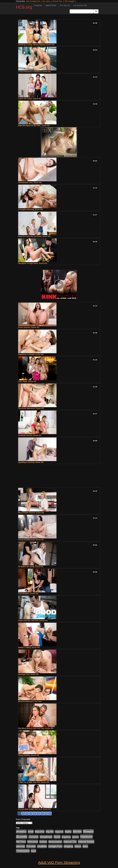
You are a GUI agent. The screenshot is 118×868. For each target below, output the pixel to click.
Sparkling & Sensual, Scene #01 (31, 462)
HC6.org (24, 7)
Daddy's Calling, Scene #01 (29, 647)
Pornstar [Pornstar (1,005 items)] (31, 846)
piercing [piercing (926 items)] (21, 846)
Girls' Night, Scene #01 (27, 381)
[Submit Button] (96, 11)
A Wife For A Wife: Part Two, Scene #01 (34, 782)
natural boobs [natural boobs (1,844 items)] (86, 842)
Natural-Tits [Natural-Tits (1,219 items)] (70, 842)
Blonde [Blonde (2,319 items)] (77, 831)
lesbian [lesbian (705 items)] (43, 842)
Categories (38, 5)
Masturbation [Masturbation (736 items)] (55, 842)
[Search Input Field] (82, 11)
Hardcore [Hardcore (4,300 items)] (86, 837)
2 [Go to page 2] (23, 813)
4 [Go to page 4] (31, 813)
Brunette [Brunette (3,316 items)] (22, 837)
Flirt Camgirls (70, 1)
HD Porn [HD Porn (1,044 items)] (21, 842)
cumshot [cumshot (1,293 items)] (34, 837)
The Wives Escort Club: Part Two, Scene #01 (36, 728)
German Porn (57, 1)
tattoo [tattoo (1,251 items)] (78, 846)
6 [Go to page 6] (38, 813)
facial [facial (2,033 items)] (57, 837)
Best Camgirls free (33, 1)
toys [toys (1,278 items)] (34, 851)
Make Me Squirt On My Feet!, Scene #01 (34, 126)
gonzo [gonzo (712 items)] (76, 837)
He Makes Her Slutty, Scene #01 (31, 567)
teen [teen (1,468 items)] (85, 846)
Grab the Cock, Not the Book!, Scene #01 (34, 236)
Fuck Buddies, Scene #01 (28, 594)
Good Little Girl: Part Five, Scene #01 (33, 621)
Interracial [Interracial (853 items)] (33, 842)
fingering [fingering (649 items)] (66, 837)
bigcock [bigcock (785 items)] (59, 832)
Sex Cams (46, 1)
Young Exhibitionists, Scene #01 (31, 540)
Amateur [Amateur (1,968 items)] (21, 831)
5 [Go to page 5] (35, 813)
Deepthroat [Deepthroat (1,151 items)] (46, 837)
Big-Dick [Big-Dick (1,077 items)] (40, 832)
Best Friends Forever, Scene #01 (31, 513)
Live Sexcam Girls (80, 5)
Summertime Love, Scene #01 (30, 182)
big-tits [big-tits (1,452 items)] (50, 831)
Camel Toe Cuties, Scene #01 (30, 99)
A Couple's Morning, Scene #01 (31, 209)
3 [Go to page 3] (27, 813)
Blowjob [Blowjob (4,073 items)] (88, 831)
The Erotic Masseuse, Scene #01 (31, 408)
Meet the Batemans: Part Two (30, 701)
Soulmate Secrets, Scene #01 (30, 435)
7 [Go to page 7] (42, 813)
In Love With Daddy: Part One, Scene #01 (35, 809)
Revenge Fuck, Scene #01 (28, 674)
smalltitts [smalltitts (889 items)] (42, 846)
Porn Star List (65, 5)
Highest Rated (51, 5)
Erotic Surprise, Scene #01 (29, 327)
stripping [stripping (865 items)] (68, 846)
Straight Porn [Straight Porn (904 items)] (55, 846)
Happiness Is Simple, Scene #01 (31, 354)
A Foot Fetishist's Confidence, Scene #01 (35, 72)
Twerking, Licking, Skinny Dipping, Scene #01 (36, 45)
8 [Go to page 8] (46, 813)
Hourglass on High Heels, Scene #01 (33, 263)
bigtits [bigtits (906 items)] (68, 832)
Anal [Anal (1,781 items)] (31, 832)
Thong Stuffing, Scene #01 (29, 755)
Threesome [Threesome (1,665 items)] (23, 851)
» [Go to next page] (50, 813)
